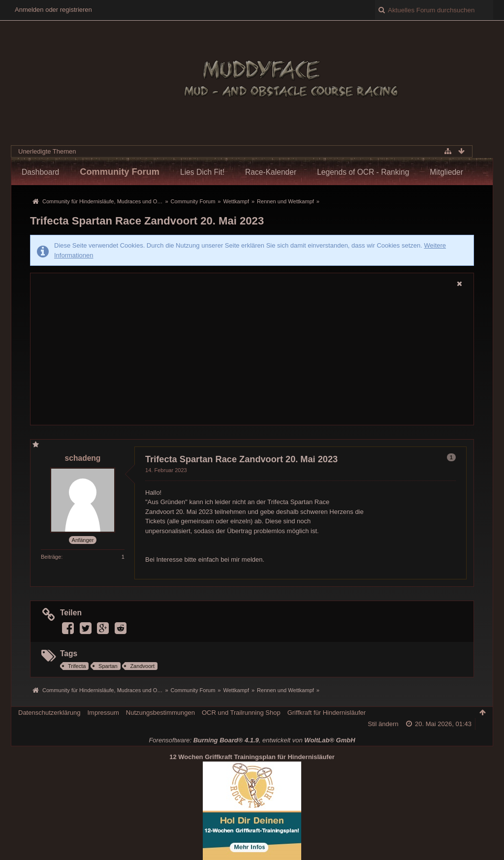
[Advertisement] (252, 357)
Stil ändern (383, 724)
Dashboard (40, 172)
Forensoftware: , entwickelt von (252, 740)
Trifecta (77, 666)
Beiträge (51, 557)
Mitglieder (446, 172)
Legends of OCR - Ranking (363, 172)
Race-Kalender (271, 172)
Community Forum (120, 172)
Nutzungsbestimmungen (160, 713)
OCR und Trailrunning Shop (241, 713)
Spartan (108, 666)
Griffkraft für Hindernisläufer (327, 713)
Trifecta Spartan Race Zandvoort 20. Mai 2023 (147, 221)
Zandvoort (142, 666)
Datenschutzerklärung (49, 713)
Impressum (103, 713)
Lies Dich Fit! (202, 172)
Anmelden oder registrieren (53, 10)
